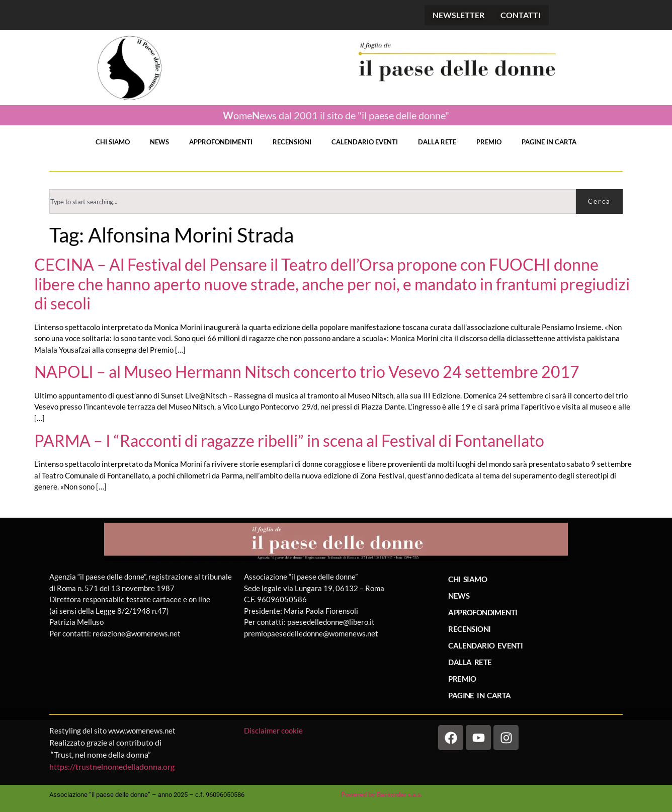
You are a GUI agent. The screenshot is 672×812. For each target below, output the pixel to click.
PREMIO (489, 142)
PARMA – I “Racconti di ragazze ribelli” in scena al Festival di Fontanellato (289, 441)
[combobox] (313, 201)
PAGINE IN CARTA (549, 142)
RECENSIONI (292, 142)
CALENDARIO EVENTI (365, 142)
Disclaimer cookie (274, 730)
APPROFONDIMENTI (221, 142)
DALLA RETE (437, 142)
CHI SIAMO (113, 142)
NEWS (159, 142)
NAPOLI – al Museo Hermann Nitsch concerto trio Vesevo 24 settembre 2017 (307, 372)
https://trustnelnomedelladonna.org (112, 766)
